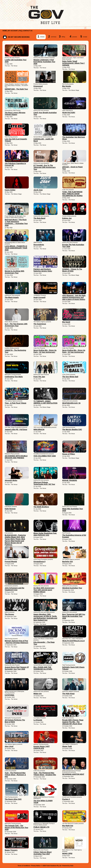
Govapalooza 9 (39, 562)
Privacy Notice (36, 866)
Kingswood (38, 86)
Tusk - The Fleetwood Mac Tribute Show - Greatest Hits (45, 774)
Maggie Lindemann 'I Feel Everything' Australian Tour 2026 (44, 62)
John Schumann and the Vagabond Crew (15, 589)
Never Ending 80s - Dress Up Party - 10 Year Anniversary (45, 351)
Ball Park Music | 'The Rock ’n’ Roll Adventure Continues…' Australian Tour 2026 (16, 223)
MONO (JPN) (67, 853)
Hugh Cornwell (39, 297)
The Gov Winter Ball (70, 377)
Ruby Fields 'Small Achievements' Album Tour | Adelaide (73, 63)
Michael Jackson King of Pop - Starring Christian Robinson (16, 642)
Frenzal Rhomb (11, 562)
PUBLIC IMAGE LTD (41, 827)
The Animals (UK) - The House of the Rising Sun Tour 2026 (17, 828)
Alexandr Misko (11, 480)
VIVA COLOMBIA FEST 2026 (45, 456)
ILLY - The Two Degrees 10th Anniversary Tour (16, 325)
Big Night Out (68, 826)
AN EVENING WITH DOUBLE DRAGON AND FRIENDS (16, 457)
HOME (5, 31)
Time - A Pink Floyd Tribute (16, 403)
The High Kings (68, 694)
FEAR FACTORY (69, 113)
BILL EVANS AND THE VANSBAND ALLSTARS (43, 668)
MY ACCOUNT (13, 31)
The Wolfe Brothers (41, 507)
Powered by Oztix (68, 866)
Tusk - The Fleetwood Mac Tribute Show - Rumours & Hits (15, 775)
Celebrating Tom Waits (14, 377)
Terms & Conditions (24, 866)
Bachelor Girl (68, 562)
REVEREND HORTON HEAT (73, 774)
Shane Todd (67, 746)
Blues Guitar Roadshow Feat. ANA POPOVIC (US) (45, 534)
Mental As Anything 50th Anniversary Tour (14, 272)
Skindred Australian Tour (72, 588)
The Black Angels (12, 297)
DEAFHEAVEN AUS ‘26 (71, 403)
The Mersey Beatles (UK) (72, 429)
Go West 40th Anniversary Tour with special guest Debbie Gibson (44, 590)
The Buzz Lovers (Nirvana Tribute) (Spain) (15, 114)
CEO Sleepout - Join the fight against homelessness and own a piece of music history (74, 297)
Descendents (39, 245)
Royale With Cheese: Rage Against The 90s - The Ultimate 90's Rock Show (73, 722)
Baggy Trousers (11, 850)
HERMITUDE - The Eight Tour (16, 89)
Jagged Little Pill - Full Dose (16, 429)
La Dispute (38, 720)
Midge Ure (38, 694)
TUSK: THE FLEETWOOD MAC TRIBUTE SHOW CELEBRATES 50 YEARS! (72, 194)
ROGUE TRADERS (70, 480)
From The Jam (39, 377)
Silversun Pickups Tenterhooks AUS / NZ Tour (44, 483)
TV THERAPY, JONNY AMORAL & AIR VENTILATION (45, 402)
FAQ (20, 31)
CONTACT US (28, 31)
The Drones (9, 614)
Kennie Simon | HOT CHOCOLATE (42, 747)
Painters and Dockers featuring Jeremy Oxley (43, 270)
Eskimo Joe (67, 218)
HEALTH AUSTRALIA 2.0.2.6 (73, 641)
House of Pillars (69, 454)
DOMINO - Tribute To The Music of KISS (72, 270)
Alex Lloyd (9, 746)
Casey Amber (10, 190)
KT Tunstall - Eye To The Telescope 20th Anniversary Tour (45, 167)
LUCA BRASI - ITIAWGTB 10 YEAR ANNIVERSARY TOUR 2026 (16, 248)
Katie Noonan (10, 509)
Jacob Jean (38, 190)
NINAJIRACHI (39, 429)
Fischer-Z (66, 799)
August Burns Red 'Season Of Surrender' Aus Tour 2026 (17, 668)
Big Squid (66, 322)
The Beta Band (39, 218)
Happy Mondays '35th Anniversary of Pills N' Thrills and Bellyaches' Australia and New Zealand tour (45, 617)
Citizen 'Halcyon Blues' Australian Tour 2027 (43, 853)
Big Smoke (67, 86)
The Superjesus (40, 324)
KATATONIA (10, 695)
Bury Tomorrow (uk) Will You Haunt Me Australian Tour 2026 (74, 616)
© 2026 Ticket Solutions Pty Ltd (51, 866)
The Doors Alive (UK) (13, 799)
